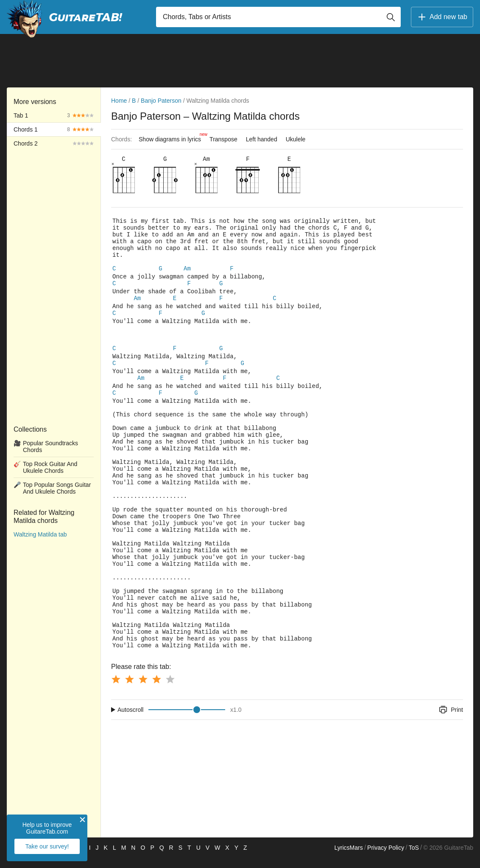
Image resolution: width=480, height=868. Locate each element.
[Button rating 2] (129, 689)
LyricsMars (348, 858)
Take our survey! (47, 846)
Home (119, 101)
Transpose (223, 139)
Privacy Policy (386, 858)
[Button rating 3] (143, 689)
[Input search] (278, 17)
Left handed (262, 139)
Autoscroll (130, 720)
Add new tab (442, 17)
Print (451, 720)
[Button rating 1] (116, 689)
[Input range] (187, 720)
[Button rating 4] (156, 689)
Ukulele (296, 139)
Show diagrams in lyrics (172, 137)
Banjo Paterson (161, 101)
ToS (414, 858)
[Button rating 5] (170, 689)
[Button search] (391, 17)
